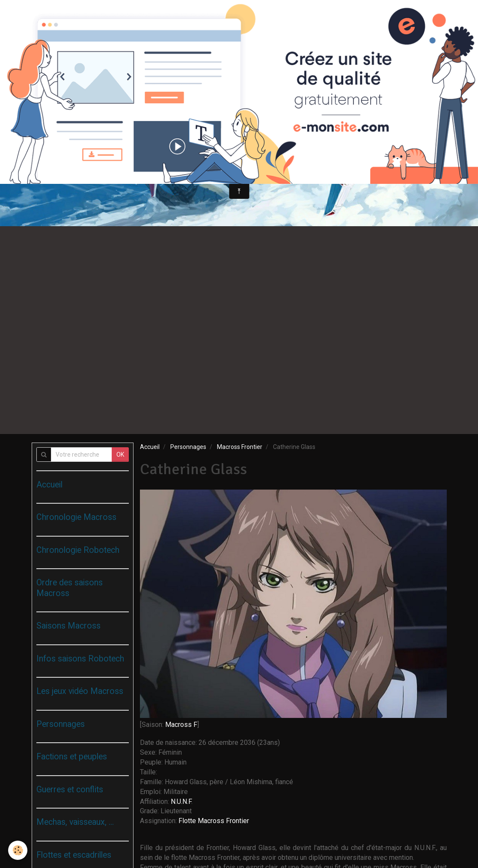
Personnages (188, 447)
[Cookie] (18, 850)
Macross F (181, 725)
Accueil (150, 447)
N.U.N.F (181, 802)
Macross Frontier (240, 447)
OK (120, 455)
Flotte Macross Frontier (214, 821)
